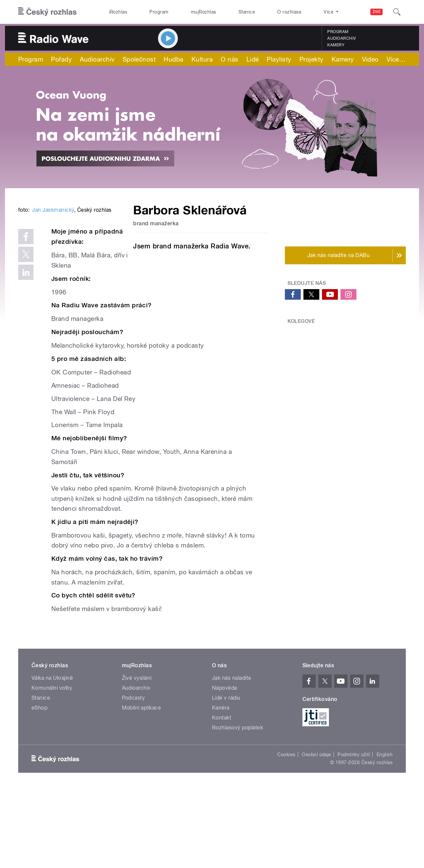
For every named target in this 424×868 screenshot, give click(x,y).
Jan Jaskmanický (53, 310)
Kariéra (221, 787)
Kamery (336, 45)
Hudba (173, 59)
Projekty (312, 59)
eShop (39, 787)
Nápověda (225, 768)
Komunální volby (52, 768)
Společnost (139, 59)
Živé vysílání (137, 758)
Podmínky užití (354, 834)
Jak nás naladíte (232, 758)
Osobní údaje (317, 834)
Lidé (253, 59)
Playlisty (279, 59)
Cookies (286, 834)
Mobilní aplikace (142, 787)
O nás (229, 59)
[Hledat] (397, 12)
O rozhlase (289, 12)
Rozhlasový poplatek (238, 807)
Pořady (61, 59)
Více (396, 59)
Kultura (202, 59)
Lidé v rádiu (226, 778)
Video (370, 59)
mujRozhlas (204, 12)
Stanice (247, 12)
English (385, 834)
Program (159, 12)
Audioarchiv (342, 38)
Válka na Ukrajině (52, 758)
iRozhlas (118, 12)
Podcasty (133, 778)
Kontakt (222, 797)
